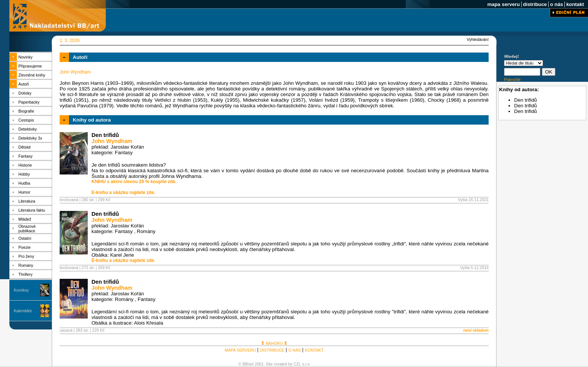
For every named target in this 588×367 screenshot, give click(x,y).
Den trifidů (105, 135)
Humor (24, 192)
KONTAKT (314, 350)
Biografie (26, 111)
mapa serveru (504, 4)
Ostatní (25, 238)
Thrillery (25, 274)
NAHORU (274, 343)
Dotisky (25, 93)
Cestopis (26, 120)
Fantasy (25, 156)
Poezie (25, 247)
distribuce (535, 4)
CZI (297, 364)
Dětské (25, 147)
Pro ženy (26, 256)
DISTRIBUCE (272, 350)
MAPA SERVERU (240, 350)
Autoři (24, 84)
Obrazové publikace (27, 229)
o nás (556, 4)
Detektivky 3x (30, 138)
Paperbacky (29, 102)
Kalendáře (23, 311)
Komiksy (21, 290)
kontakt (575, 4)
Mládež (25, 219)
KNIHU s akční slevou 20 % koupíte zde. (134, 182)
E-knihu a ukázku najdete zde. (123, 193)
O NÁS (295, 350)
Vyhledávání (478, 39)
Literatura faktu (32, 210)
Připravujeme (30, 66)
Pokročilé (512, 80)
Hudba (24, 183)
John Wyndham (112, 141)
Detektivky (28, 129)
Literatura (27, 201)
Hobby (24, 174)
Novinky (25, 57)
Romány (26, 265)
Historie (25, 165)
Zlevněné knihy (32, 75)
